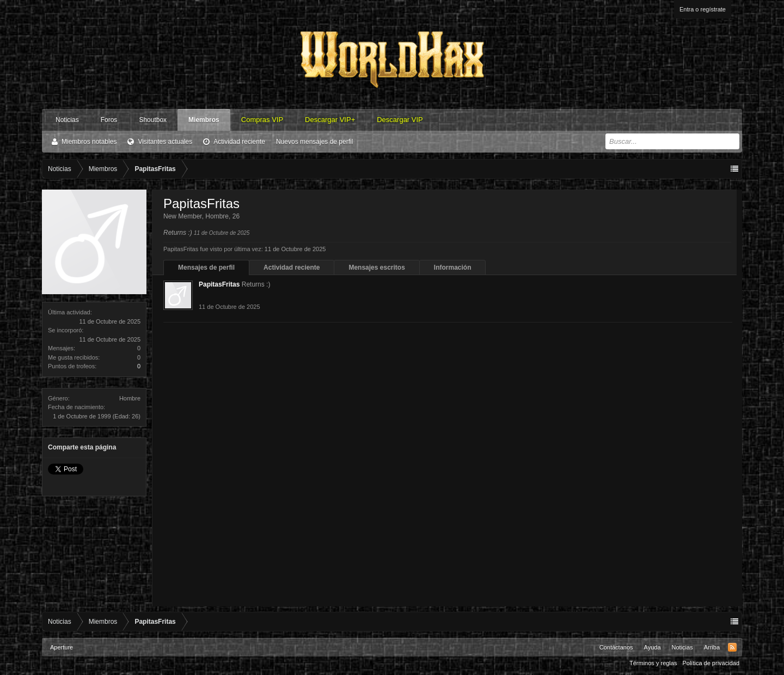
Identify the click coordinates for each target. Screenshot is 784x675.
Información (453, 267)
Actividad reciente (239, 142)
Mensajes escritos (376, 267)
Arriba (712, 647)
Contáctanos (616, 647)
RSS (732, 647)
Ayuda (653, 647)
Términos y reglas (653, 663)
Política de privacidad (711, 663)
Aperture (62, 647)
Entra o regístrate (703, 9)
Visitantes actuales (165, 142)
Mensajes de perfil (206, 267)
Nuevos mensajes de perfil (314, 142)
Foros (109, 120)
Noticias (67, 120)
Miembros (204, 120)
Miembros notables (89, 142)
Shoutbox (153, 120)
